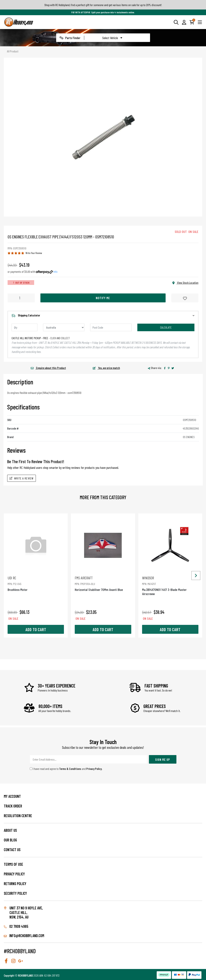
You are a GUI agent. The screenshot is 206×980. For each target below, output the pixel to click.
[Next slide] (196, 575)
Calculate (166, 327)
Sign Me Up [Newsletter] (163, 759)
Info (55, 272)
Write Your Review (34, 253)
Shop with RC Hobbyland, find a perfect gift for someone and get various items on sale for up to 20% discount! (103, 5)
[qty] (24, 327)
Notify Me (103, 298)
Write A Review (22, 478)
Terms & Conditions (70, 769)
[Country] (64, 327)
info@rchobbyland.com (24, 936)
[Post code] (111, 327)
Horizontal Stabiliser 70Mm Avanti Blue (103, 584)
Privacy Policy (94, 769)
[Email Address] (88, 759)
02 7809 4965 (16, 926)
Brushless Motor (36, 584)
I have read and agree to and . (66, 769)
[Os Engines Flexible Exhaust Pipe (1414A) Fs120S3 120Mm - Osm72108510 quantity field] (21, 298)
